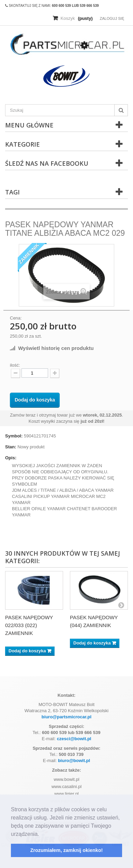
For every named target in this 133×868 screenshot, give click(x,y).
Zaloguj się (112, 18)
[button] (42, 835)
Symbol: (14, 436)
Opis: (11, 458)
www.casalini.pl (66, 786)
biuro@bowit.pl (74, 761)
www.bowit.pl (66, 779)
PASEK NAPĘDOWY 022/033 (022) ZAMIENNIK (29, 625)
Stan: (11, 447)
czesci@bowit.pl (74, 739)
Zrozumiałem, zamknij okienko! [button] (67, 850)
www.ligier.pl (66, 794)
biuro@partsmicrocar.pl (66, 717)
